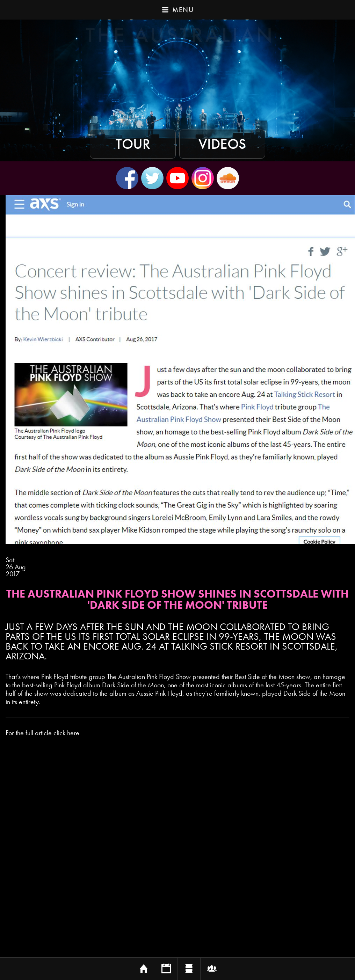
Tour (133, 144)
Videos (222, 144)
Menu (177, 10)
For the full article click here (42, 733)
